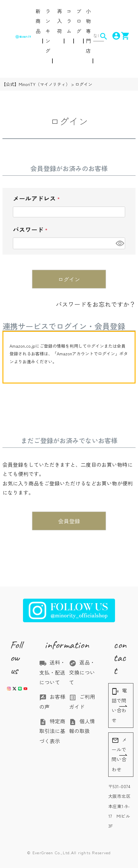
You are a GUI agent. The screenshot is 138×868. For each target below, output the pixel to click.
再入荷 (59, 21)
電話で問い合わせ (119, 705)
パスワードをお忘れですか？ (96, 304)
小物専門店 (88, 31)
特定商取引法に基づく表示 (52, 731)
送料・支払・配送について (52, 672)
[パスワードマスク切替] (119, 243)
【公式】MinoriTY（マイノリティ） (36, 84)
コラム (69, 21)
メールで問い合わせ (119, 754)
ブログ (79, 21)
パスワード (35, 231)
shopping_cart (122, 36)
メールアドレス (41, 200)
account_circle (113, 36)
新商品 (38, 21)
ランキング (48, 31)
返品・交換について (82, 672)
